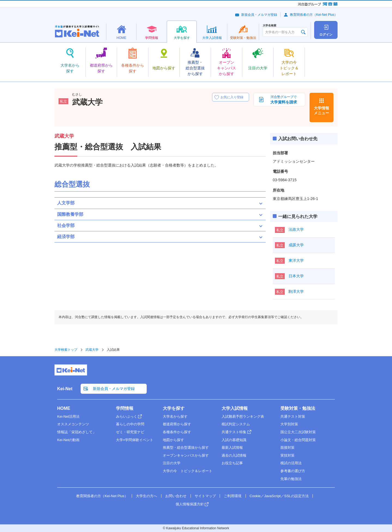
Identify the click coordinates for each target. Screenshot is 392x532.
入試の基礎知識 (234, 440)
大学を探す (174, 408)
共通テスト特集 (234, 432)
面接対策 (287, 448)
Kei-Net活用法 (68, 416)
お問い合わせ (176, 496)
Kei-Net (65, 389)
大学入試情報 (235, 408)
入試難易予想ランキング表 (243, 416)
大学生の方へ (146, 496)
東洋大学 (296, 260)
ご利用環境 (233, 496)
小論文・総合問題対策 (298, 440)
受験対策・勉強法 (298, 408)
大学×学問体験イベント (135, 440)
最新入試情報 (232, 448)
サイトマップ (205, 496)
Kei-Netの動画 (68, 440)
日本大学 (296, 276)
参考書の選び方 (293, 471)
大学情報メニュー (321, 110)
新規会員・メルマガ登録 (259, 15)
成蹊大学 (296, 245)
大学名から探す (175, 416)
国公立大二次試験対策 (298, 432)
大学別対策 (289, 424)
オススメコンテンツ (73, 424)
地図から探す (173, 440)
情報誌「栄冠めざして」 (77, 432)
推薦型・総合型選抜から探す (186, 448)
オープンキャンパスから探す (186, 455)
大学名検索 (269, 26)
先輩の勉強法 (291, 479)
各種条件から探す (177, 432)
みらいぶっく (127, 416)
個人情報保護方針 (190, 504)
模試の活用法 (291, 463)
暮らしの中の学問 (130, 424)
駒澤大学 (296, 291)
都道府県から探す (177, 424)
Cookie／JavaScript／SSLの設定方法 (279, 496)
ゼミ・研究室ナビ (130, 432)
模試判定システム (236, 424)
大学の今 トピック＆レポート (188, 471)
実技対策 (287, 455)
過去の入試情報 (234, 455)
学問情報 (125, 408)
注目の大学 (172, 463)
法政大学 (296, 229)
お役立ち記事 (232, 463)
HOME (64, 408)
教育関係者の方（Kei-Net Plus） (314, 15)
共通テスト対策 (293, 416)
